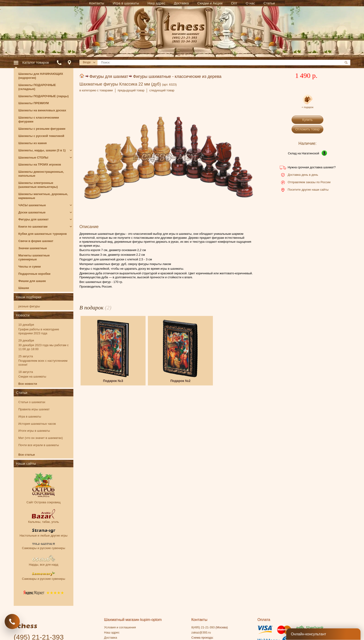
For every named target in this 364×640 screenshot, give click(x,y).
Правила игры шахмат (34, 409)
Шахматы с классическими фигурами (39, 119)
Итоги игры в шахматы (34, 431)
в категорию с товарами (96, 90)
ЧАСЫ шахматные (32, 205)
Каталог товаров (36, 62)
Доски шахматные (32, 212)
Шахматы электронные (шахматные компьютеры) (38, 185)
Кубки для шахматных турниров (43, 234)
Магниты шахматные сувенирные (34, 257)
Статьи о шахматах (32, 402)
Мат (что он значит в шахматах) (41, 438)
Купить (307, 120)
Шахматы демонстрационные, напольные (41, 174)
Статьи (22, 393)
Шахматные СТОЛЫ (33, 158)
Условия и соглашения (120, 627)
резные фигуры (29, 306)
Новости (23, 315)
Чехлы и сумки (29, 267)
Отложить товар (307, 129)
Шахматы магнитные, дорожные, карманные (43, 196)
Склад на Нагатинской (304, 153)
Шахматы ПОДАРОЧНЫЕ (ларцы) (44, 96)
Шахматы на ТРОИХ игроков (40, 164)
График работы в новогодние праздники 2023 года (39, 331)
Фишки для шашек (32, 281)
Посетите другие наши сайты (308, 190)
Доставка (110, 638)
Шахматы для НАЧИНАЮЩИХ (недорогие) (41, 76)
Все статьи (27, 455)
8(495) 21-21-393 (203, 627)
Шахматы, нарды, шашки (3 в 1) (42, 150)
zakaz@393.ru (201, 632)
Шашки (24, 288)
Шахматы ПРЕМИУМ (34, 103)
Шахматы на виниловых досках (42, 110)
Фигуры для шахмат (109, 76)
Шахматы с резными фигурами (42, 129)
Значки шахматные (33, 248)
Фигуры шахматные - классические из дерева (177, 76)
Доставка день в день (303, 175)
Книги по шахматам (33, 227)
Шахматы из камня (32, 143)
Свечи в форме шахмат (36, 241)
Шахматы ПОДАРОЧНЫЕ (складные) (37, 87)
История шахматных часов (37, 424)
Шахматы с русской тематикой (41, 136)
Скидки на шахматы (32, 376)
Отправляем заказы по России (309, 182)
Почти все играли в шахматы (39, 445)
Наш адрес (112, 632)
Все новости (28, 384)
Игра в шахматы (30, 416)
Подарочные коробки (34, 274)
